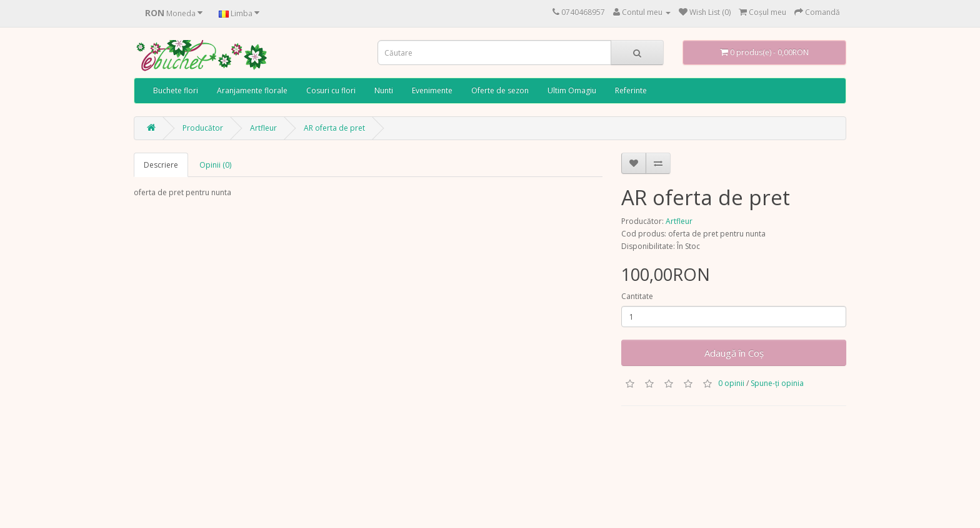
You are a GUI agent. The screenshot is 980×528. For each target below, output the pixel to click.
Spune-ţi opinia (777, 383)
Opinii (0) (215, 165)
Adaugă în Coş (734, 353)
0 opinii (731, 383)
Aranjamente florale (252, 90)
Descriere (161, 165)
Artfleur (263, 128)
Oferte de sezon (500, 90)
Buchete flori (176, 90)
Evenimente (432, 90)
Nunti (384, 90)
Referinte (631, 90)
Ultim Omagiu (572, 90)
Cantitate (637, 296)
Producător (203, 128)
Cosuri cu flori (331, 90)
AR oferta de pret (334, 128)
